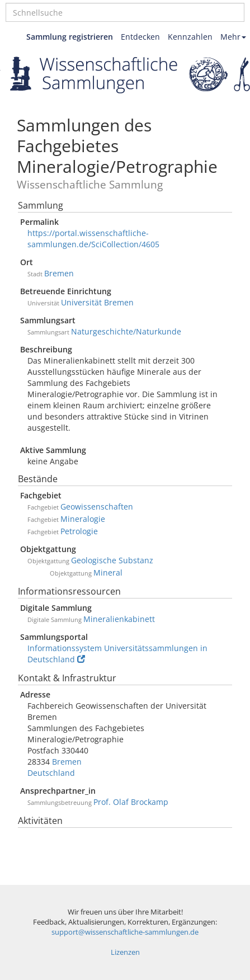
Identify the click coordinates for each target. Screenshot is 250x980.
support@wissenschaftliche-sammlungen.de (125, 932)
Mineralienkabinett (119, 619)
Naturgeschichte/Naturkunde (126, 331)
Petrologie (79, 531)
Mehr (233, 37)
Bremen (59, 273)
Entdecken (140, 37)
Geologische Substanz (112, 560)
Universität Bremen (97, 302)
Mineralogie (83, 519)
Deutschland (51, 773)
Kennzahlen (190, 37)
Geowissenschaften (97, 507)
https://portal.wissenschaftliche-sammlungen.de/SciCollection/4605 (93, 239)
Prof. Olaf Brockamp (131, 802)
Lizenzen (125, 952)
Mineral (108, 573)
